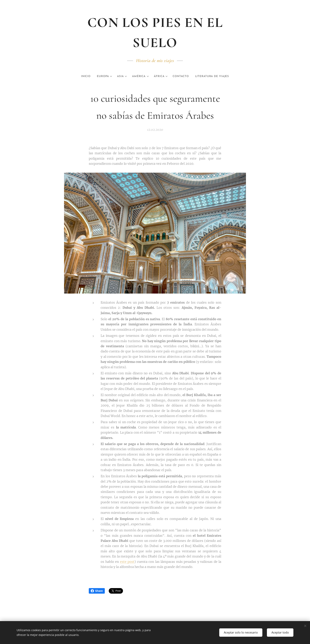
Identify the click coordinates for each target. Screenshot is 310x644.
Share (97, 591)
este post (127, 561)
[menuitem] (79, 76)
